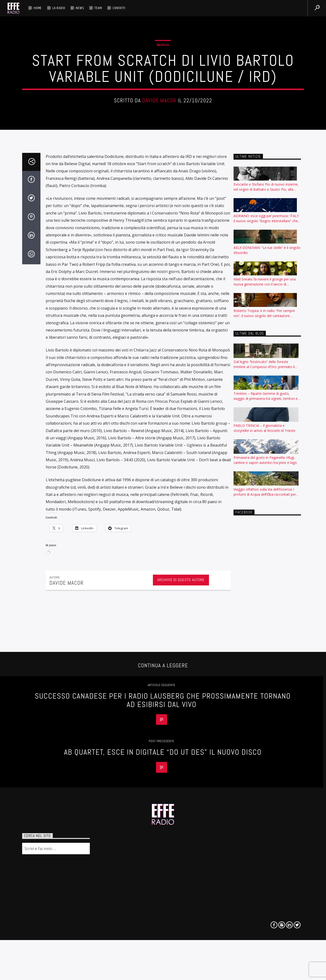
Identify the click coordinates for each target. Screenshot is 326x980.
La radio (59, 8)
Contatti (119, 8)
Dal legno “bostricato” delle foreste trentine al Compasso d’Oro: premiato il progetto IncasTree (264, 746)
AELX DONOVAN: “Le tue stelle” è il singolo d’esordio (267, 632)
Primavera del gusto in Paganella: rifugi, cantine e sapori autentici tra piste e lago (265, 842)
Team (98, 8)
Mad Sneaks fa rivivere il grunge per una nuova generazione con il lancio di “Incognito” (265, 664)
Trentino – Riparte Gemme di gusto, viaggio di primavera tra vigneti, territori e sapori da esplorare (266, 778)
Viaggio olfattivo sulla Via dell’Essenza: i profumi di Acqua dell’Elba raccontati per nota (265, 874)
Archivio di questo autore (181, 962)
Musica (163, 220)
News (80, 8)
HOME (38, 8)
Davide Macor (159, 276)
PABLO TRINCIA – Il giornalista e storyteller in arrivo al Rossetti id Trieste (264, 810)
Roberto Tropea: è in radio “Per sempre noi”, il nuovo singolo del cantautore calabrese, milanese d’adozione (264, 695)
